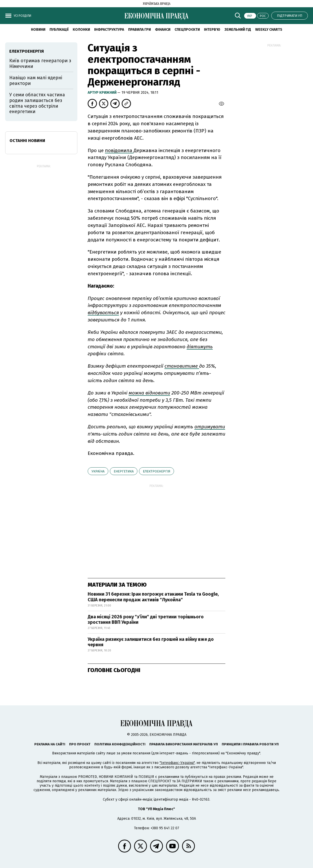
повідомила (119, 150)
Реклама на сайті (50, 744)
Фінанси (163, 30)
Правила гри (139, 30)
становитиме (182, 366)
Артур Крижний (102, 93)
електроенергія (156, 471)
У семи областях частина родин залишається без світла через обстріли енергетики (37, 103)
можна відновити (149, 393)
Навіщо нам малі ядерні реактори (36, 81)
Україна (98, 471)
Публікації (59, 30)
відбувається (103, 313)
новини (38, 30)
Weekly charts (269, 30)
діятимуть (200, 347)
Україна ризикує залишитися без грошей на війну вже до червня (151, 642)
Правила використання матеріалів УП (184, 744)
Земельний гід (238, 30)
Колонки (81, 30)
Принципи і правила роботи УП (250, 744)
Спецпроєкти (187, 30)
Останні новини (27, 141)
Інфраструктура (109, 30)
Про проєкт (80, 744)
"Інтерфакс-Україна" (177, 763)
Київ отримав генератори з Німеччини (40, 64)
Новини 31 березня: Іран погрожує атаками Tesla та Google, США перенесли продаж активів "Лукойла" (153, 597)
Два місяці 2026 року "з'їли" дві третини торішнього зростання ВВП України (146, 620)
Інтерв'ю (212, 30)
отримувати (210, 427)
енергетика (124, 471)
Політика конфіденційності (120, 744)
